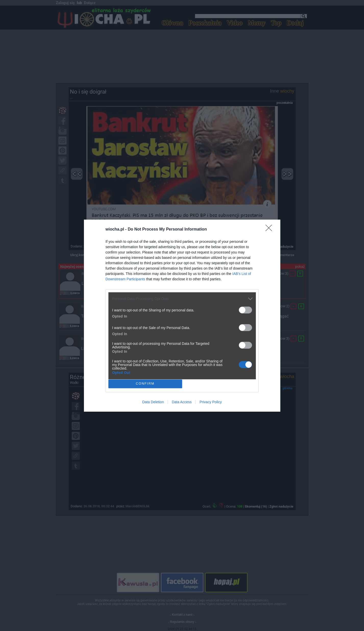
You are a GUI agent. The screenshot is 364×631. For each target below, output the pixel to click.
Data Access (182, 402)
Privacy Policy (211, 402)
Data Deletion (153, 402)
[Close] (270, 230)
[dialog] (182, 316)
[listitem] (182, 299)
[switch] (245, 310)
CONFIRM (145, 384)
